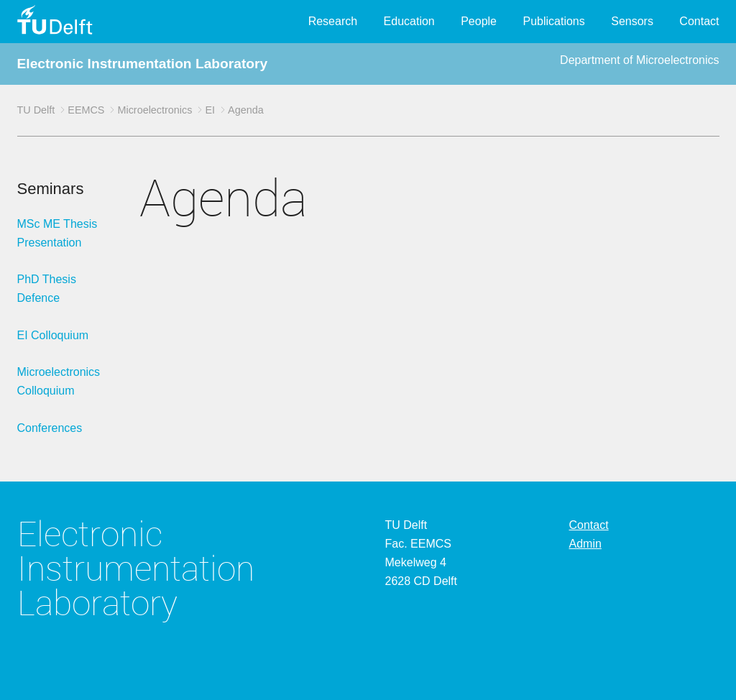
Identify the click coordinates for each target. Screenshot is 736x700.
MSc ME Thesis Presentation (57, 233)
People (479, 21)
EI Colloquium (53, 335)
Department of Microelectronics (639, 60)
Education (409, 21)
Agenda (246, 110)
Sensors (632, 21)
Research (333, 21)
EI (210, 110)
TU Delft (36, 110)
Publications (553, 21)
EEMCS (86, 110)
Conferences (50, 428)
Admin (585, 544)
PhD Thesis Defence (47, 289)
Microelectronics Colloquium (59, 381)
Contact (699, 21)
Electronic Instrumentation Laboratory (143, 64)
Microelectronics (155, 110)
